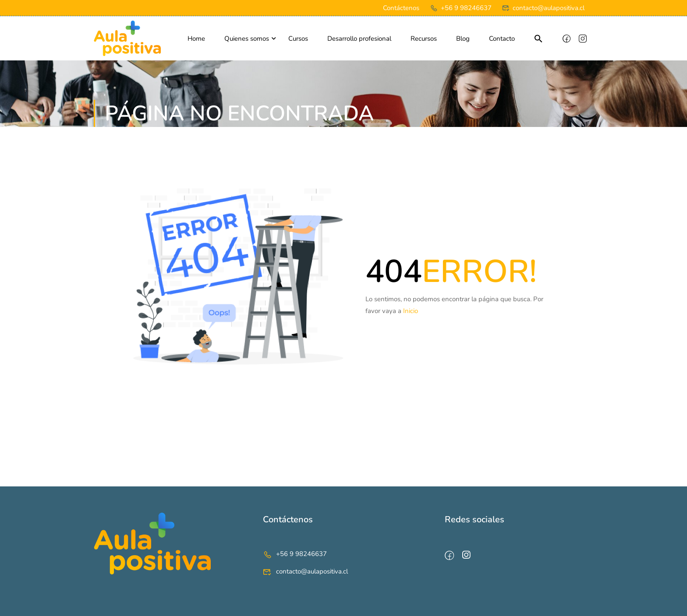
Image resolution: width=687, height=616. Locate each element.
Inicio (411, 311)
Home (196, 39)
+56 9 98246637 (461, 8)
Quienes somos (247, 39)
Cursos (298, 39)
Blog (463, 39)
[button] (538, 40)
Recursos (424, 39)
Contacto (502, 39)
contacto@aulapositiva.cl (544, 8)
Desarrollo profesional (359, 39)
